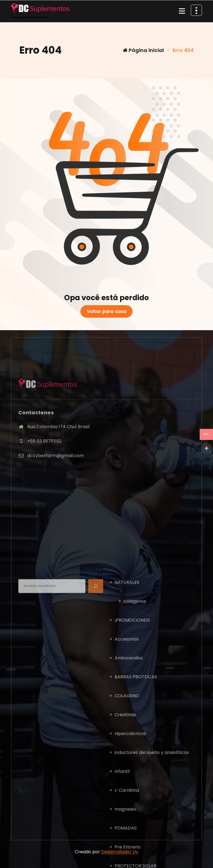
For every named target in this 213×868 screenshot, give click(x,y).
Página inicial (143, 50)
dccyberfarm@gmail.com (55, 494)
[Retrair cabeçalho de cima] (196, 10)
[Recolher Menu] (182, 11)
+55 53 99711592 (44, 479)
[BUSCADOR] (96, 740)
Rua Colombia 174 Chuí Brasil (58, 465)
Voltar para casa (107, 312)
